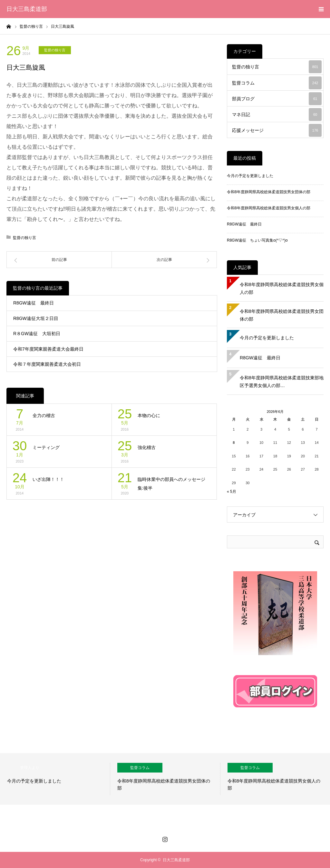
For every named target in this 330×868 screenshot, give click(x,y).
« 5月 (232, 492)
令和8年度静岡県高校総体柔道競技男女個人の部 (269, 208)
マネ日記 (277, 115)
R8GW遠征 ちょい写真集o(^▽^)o (257, 240)
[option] (55, 779)
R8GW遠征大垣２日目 (36, 318)
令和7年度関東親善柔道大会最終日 (48, 349)
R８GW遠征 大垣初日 (37, 334)
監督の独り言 (55, 50)
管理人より (30, 768)
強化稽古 (147, 447)
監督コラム (277, 83)
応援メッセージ (277, 130)
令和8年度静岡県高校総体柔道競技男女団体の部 (269, 192)
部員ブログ (277, 99)
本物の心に (149, 415)
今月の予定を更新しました (250, 176)
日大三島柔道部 (27, 9)
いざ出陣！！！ (48, 479)
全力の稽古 (44, 415)
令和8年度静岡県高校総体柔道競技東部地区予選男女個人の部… (282, 382)
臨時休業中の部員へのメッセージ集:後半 (171, 484)
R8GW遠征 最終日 (34, 303)
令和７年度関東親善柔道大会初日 (47, 364)
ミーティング (46, 447)
